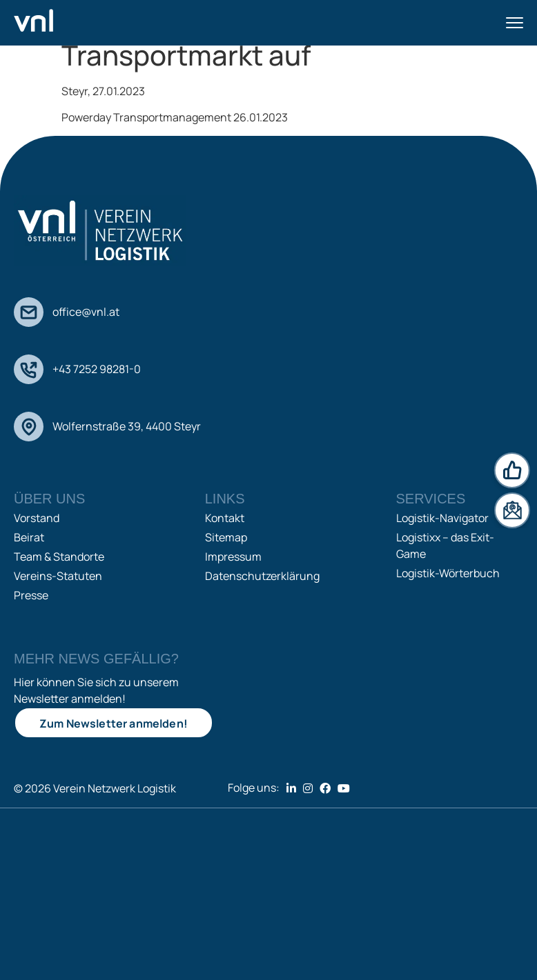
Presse (31, 595)
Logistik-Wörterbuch (448, 573)
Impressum (233, 557)
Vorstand (37, 518)
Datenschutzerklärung (262, 576)
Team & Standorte (59, 557)
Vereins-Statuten (58, 576)
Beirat (29, 537)
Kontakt (225, 518)
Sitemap (226, 537)
